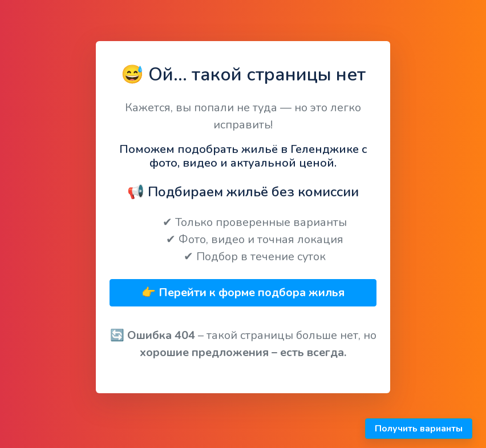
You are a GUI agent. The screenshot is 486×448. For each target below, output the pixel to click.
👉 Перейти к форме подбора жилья (243, 292)
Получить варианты (419, 429)
